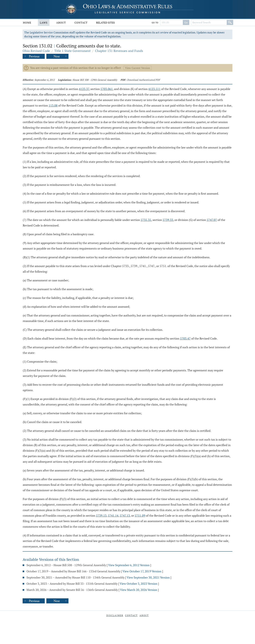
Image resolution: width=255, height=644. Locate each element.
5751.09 (140, 515)
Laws (44, 23)
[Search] (230, 22)
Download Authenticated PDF (144, 80)
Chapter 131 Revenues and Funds (119, 51)
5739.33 (168, 220)
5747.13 (125, 515)
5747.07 (212, 220)
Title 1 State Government (72, 51)
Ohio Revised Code (36, 51)
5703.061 (107, 89)
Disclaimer (115, 615)
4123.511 (154, 89)
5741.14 (113, 515)
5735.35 (146, 220)
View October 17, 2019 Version (142, 571)
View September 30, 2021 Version (148, 577)
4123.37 (84, 89)
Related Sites (105, 23)
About (61, 23)
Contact (81, 23)
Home (27, 23)
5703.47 (185, 338)
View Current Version (138, 68)
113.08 (53, 105)
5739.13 (101, 515)
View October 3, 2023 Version (139, 584)
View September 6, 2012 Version (129, 565)
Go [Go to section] (186, 22)
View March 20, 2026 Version (139, 590)
